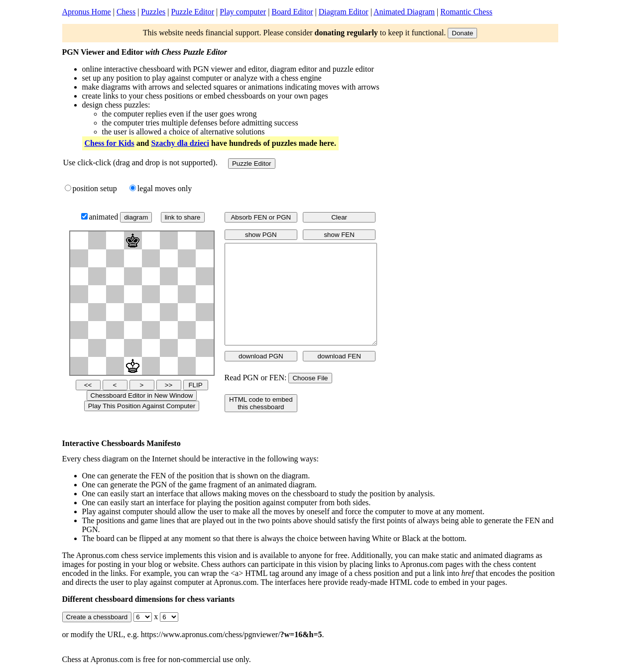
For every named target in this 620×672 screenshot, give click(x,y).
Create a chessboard (97, 617)
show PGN (261, 235)
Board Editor (292, 12)
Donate (462, 33)
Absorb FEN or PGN (261, 217)
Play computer (243, 12)
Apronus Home (87, 12)
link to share (183, 217)
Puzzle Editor (192, 12)
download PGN (261, 356)
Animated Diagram (404, 12)
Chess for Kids (110, 143)
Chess (126, 12)
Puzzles (153, 12)
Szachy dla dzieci (180, 143)
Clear (339, 217)
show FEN (339, 235)
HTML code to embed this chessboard (261, 403)
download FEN (339, 356)
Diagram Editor (344, 12)
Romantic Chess (466, 12)
